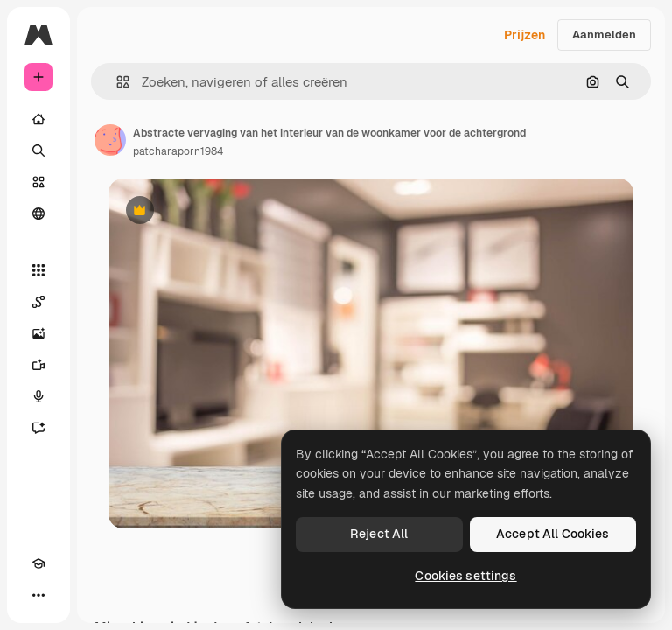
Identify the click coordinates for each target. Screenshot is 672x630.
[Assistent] (38, 428)
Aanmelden (604, 35)
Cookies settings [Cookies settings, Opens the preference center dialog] (465, 576)
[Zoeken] (38, 150)
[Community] (38, 213)
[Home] (38, 119)
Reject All (379, 534)
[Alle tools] (38, 270)
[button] (116, 82)
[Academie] (38, 563)
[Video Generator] (38, 365)
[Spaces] (38, 302)
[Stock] (38, 182)
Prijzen (525, 35)
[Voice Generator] (38, 396)
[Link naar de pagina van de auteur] (110, 140)
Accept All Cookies (553, 534)
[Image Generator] (38, 333)
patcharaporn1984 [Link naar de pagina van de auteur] (178, 151)
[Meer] (38, 595)
